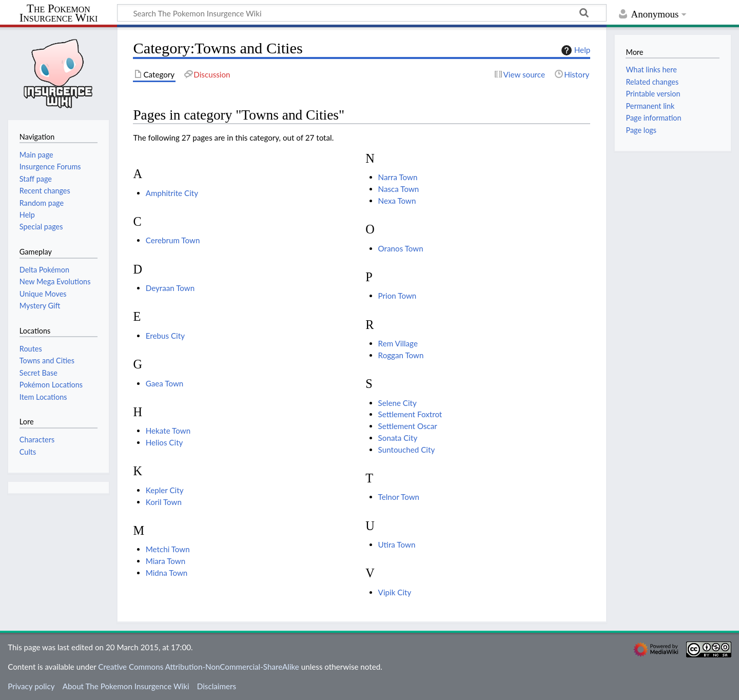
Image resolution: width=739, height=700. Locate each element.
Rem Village (398, 343)
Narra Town (398, 177)
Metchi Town (168, 549)
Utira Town (397, 545)
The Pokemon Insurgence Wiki (59, 14)
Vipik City (395, 592)
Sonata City (398, 438)
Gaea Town (165, 383)
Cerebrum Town (173, 240)
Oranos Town (401, 248)
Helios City (164, 442)
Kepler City (165, 490)
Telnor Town (399, 497)
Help (575, 50)
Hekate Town (168, 431)
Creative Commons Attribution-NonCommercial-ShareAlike (199, 667)
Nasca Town (399, 189)
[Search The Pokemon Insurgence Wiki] (362, 13)
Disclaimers (217, 686)
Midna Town (167, 573)
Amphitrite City (172, 193)
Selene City (397, 403)
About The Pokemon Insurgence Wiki (126, 686)
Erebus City (165, 336)
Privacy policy (31, 686)
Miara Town (166, 561)
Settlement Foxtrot (410, 414)
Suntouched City (407, 450)
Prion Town (397, 296)
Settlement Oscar (408, 426)
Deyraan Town (170, 288)
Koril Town (164, 502)
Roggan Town (401, 355)
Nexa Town (397, 201)
